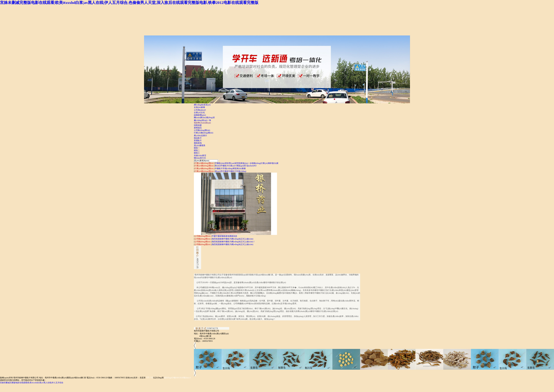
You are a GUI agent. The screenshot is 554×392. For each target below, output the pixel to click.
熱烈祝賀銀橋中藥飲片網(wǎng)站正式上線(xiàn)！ (234, 242)
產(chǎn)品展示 (200, 136)
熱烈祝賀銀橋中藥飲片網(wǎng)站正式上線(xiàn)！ (233, 244)
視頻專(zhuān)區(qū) (202, 123)
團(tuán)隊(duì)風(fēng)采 (204, 118)
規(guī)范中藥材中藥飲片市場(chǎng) (231, 171)
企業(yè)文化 (199, 113)
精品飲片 (198, 138)
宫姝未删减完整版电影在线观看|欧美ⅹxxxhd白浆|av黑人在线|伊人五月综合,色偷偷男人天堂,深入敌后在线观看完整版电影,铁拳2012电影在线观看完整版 (129, 3)
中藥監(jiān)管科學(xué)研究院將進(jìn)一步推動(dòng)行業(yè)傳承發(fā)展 (247, 163)
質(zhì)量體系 (200, 146)
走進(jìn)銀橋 (199, 107)
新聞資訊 (198, 128)
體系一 (197, 148)
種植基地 (198, 143)
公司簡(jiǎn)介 (200, 110)
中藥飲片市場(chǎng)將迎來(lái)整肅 (230, 169)
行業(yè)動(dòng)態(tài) (204, 133)
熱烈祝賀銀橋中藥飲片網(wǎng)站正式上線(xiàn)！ (233, 239)
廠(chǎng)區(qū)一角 (202, 120)
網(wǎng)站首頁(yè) (202, 105)
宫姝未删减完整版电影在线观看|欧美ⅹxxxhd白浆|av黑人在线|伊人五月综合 (32, 383)
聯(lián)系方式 (200, 158)
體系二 (197, 150)
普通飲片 (198, 141)
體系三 (197, 153)
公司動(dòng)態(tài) (202, 130)
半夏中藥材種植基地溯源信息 (225, 236)
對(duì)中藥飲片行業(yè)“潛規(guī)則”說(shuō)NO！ (236, 166)
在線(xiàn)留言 (200, 155)
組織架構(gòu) (200, 115)
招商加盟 (198, 125)
